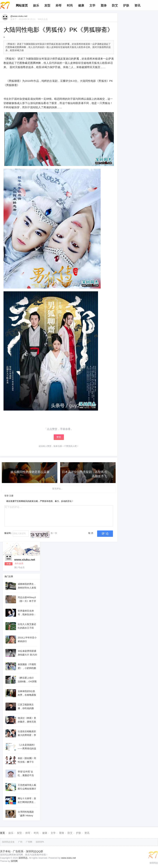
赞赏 (59, 437)
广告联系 (18, 851)
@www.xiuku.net (19, 16)
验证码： (9, 533)
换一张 (54, 533)
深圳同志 (23, 858)
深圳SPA (40, 842)
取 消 (91, 533)
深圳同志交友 (8, 842)
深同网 (14, 861)
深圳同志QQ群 (34, 851)
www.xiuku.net (25, 560)
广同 (20, 842)
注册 (11, 496)
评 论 (105, 534)
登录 (7, 496)
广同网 (29, 842)
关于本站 (5, 851)
